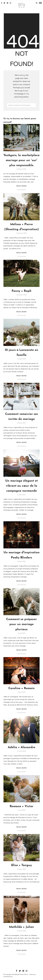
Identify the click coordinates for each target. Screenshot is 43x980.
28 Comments (22, 190)
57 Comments (22, 379)
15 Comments (21, 713)
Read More (21, 186)
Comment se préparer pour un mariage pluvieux (21, 624)
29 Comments (22, 256)
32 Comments (22, 315)
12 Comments (21, 831)
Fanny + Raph (22, 291)
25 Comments (21, 654)
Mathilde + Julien (21, 927)
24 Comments (21, 772)
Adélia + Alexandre (21, 747)
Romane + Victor (22, 806)
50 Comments (22, 446)
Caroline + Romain (21, 688)
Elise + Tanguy (22, 865)
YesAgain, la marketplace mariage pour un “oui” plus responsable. (21, 160)
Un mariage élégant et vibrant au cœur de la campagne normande (21, 486)
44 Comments (21, 518)
